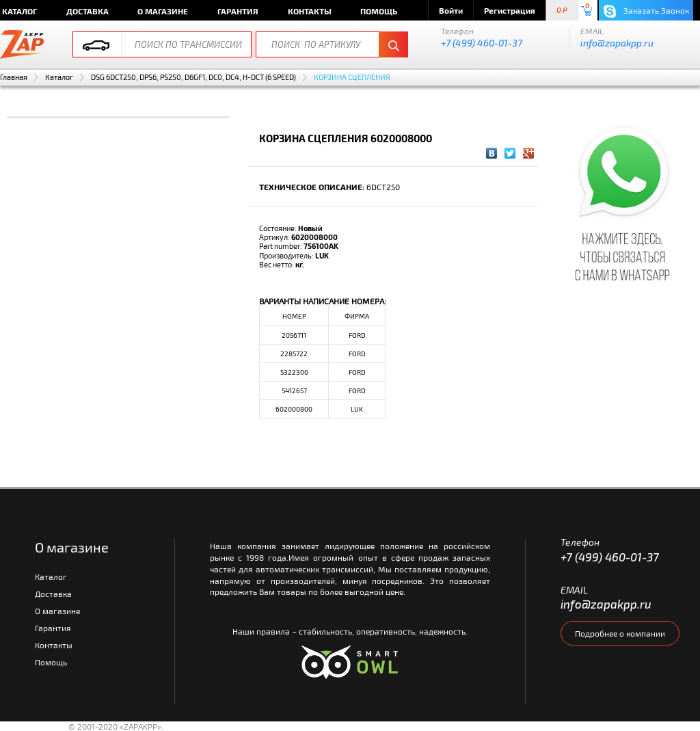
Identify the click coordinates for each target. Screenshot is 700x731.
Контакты (310, 11)
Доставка (87, 11)
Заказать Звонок (646, 11)
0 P (562, 11)
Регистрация (510, 10)
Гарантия (238, 11)
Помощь (379, 11)
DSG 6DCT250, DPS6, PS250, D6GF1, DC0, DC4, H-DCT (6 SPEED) (193, 77)
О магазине (163, 11)
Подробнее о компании (620, 633)
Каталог (59, 77)
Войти (451, 10)
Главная (14, 77)
